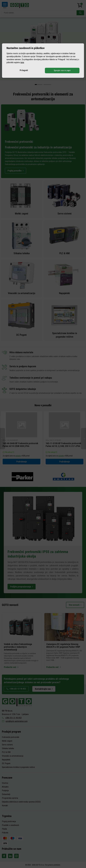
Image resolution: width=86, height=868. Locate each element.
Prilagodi (24, 70)
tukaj (22, 62)
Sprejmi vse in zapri (62, 70)
